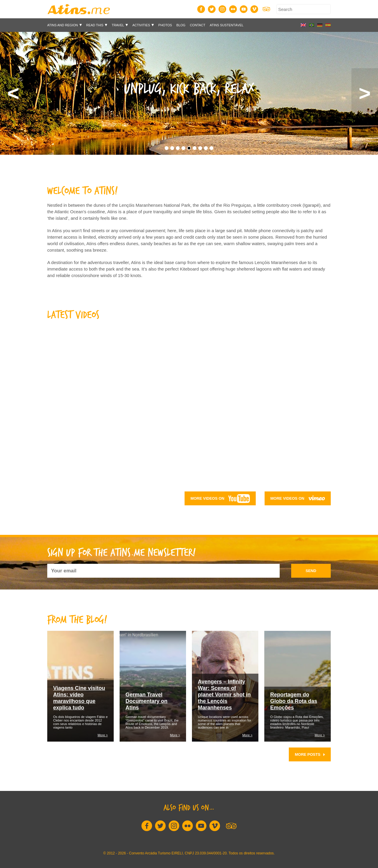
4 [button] (184, 148)
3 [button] (178, 148)
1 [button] (167, 148)
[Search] (304, 9)
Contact (198, 25)
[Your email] (163, 571)
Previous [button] (13, 93)
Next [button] (365, 93)
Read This (95, 25)
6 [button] (195, 148)
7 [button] (200, 148)
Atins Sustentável (227, 25)
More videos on (220, 499)
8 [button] (206, 148)
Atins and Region (63, 25)
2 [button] (172, 148)
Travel (118, 25)
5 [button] (189, 148)
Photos (165, 25)
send (311, 571)
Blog (181, 25)
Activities (141, 25)
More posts (310, 754)
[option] (189, 93)
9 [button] (212, 148)
